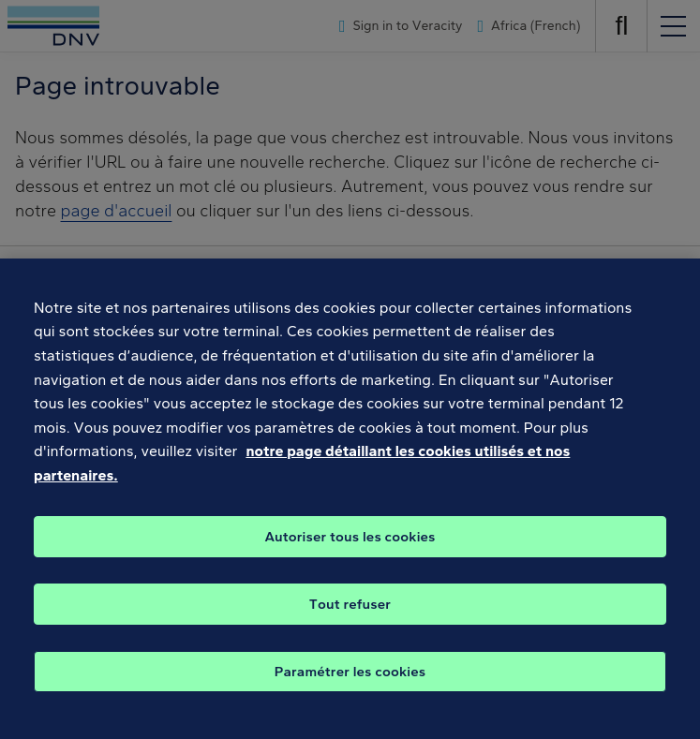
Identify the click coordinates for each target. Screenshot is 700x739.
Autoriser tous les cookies (350, 557)
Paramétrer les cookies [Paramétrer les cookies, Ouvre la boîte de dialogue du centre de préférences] (350, 692)
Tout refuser (350, 625)
